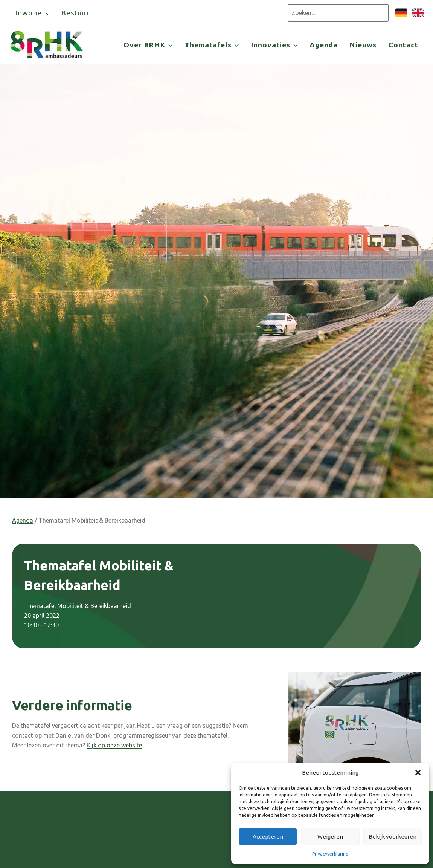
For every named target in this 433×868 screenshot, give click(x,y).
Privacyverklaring (330, 854)
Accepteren (268, 837)
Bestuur (75, 13)
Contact (403, 45)
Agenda (324, 45)
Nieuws (363, 45)
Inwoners (32, 13)
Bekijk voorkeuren (393, 837)
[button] (418, 773)
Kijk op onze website (114, 745)
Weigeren (330, 837)
